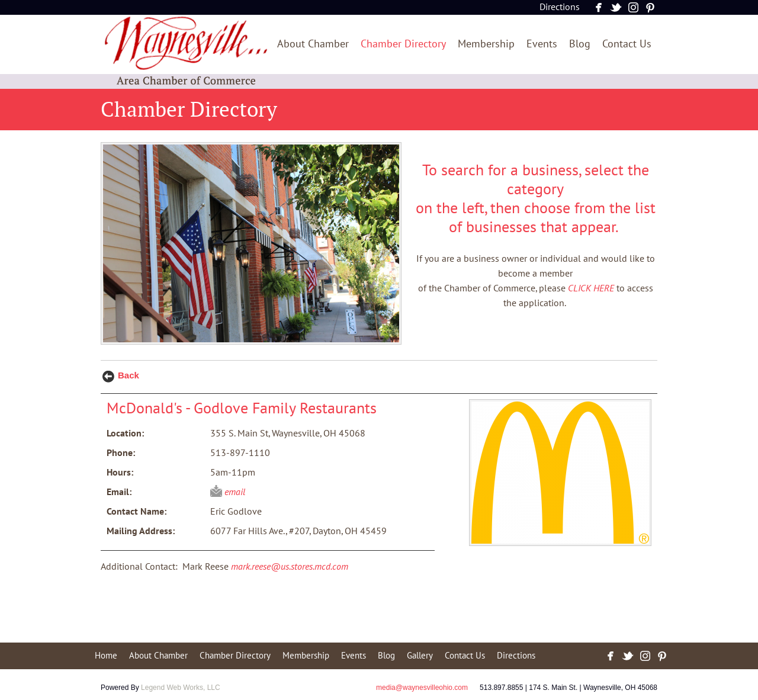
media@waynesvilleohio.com (422, 688)
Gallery (420, 656)
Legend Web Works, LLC (181, 688)
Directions (560, 7)
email (235, 492)
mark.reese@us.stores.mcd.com (290, 567)
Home (106, 656)
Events (542, 44)
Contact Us (627, 44)
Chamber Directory (403, 44)
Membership (486, 44)
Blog (580, 44)
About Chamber (313, 44)
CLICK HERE (591, 288)
